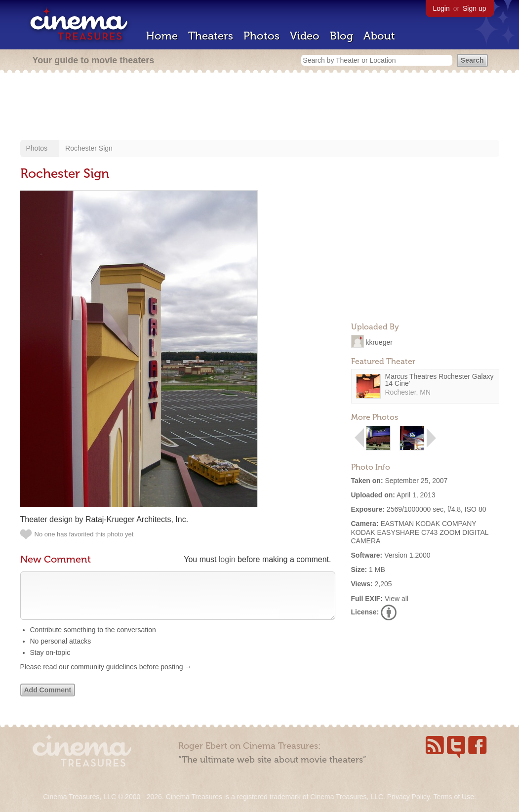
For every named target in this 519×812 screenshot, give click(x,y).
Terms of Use (453, 797)
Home (162, 36)
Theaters (211, 36)
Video (305, 36)
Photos (261, 36)
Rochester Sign (89, 148)
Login (441, 8)
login (227, 559)
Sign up (474, 8)
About (379, 36)
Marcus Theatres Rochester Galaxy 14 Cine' (439, 380)
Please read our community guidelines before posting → (106, 677)
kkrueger (379, 342)
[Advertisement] (260, 107)
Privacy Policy (408, 797)
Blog (341, 36)
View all (397, 599)
